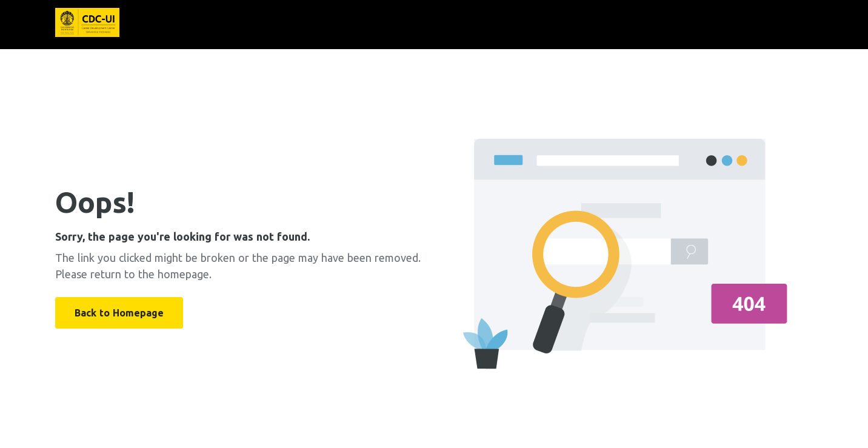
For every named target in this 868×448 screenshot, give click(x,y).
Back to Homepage (119, 313)
